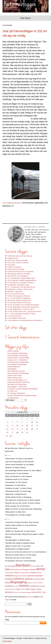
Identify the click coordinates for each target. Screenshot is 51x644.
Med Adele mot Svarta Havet (17, 384)
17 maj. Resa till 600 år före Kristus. (19, 303)
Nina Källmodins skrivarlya (16, 371)
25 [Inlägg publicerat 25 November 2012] (37, 429)
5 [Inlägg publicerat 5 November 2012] (8, 422)
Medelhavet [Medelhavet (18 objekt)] (10, 586)
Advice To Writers (13, 351)
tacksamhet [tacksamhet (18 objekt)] (36, 592)
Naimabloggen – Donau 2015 (17, 387)
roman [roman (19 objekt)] (18, 589)
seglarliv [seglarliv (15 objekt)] (33, 589)
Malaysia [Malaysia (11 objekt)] (30, 583)
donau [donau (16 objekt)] (13, 570)
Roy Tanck (30, 597)
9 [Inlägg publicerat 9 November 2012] (27, 422)
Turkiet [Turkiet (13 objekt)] (44, 592)
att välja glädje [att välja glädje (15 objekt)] (10, 566)
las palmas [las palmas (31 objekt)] (27, 579)
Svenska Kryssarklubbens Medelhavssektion (22, 396)
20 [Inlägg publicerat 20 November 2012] (12, 429)
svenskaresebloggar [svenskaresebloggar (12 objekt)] (25, 592)
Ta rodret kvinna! (13, 398)
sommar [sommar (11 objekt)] (16, 592)
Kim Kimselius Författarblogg (17, 364)
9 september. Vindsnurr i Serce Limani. (20, 289)
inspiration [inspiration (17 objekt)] (39, 576)
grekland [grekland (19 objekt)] (31, 576)
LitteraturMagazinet (14, 367)
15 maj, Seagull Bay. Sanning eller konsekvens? (23, 307)
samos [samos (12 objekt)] (23, 589)
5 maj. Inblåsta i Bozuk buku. (17, 318)
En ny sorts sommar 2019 (16, 294)
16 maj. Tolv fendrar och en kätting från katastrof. (23, 305)
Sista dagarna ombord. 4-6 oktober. (19, 274)
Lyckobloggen (12, 369)
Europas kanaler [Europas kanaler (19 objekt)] (29, 569)
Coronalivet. (11, 265)
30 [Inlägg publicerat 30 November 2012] (27, 433)
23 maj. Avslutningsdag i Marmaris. (19, 296)
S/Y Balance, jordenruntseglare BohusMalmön (23, 389)
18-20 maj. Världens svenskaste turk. (20, 300)
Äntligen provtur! (13, 258)
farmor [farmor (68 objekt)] (41, 569)
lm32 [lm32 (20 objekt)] (42, 579)
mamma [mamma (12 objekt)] (35, 583)
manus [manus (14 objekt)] (40, 583)
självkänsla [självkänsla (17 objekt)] (9, 592)
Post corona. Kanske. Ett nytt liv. (18, 263)
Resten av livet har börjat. (16, 269)
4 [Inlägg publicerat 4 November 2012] (37, 419)
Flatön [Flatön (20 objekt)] (17, 573)
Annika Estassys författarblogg (17, 356)
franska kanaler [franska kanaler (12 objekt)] (24, 573)
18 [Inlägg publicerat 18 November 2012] (37, 426)
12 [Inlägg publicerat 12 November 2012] (7, 426)
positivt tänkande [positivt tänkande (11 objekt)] (10, 589)
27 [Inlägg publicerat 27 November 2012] (12, 433)
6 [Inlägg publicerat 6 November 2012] (12, 422)
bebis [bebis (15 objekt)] (38, 566)
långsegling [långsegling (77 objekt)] (18, 582)
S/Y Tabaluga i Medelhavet (16, 393)
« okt (7, 436)
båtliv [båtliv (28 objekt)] (8, 569)
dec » (11, 436)
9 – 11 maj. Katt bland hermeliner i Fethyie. (22, 314)
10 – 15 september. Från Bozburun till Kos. (21, 287)
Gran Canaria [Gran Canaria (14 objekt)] (23, 576)
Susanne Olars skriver (15, 376)
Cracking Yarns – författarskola (18, 360)
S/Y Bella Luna (12, 391)
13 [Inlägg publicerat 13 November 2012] (12, 426)
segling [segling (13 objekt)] (39, 589)
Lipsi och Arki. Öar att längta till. (18, 276)
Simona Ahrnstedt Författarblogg (18, 373)
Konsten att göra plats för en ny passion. (21, 272)
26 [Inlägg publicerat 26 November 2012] (7, 433)
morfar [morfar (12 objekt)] (17, 586)
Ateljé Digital (7, 641)
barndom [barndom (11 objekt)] (33, 566)
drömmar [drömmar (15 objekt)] (19, 570)
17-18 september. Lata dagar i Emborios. (21, 283)
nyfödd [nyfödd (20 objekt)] (32, 586)
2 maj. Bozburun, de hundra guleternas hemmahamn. (25, 320)
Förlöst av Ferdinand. (14, 267)
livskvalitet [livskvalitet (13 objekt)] (36, 579)
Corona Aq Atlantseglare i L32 (17, 380)
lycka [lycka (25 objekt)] (7, 582)
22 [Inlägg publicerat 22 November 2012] (22, 429)
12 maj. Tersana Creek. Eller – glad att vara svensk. (24, 312)
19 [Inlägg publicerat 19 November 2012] (7, 429)
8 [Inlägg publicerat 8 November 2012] (22, 422)
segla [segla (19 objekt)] (28, 589)
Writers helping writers (15, 378)
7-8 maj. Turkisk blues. (15, 316)
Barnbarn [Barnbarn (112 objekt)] (23, 565)
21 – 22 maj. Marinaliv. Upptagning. (19, 298)
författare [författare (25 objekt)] (9, 576)
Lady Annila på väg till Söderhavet (19, 382)
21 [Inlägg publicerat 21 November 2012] (17, 429)
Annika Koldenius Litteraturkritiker (18, 358)
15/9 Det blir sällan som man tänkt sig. (20, 256)
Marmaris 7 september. (15, 292)
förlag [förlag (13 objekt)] (16, 576)
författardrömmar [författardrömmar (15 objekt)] (36, 573)
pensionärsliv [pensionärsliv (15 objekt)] (40, 586)
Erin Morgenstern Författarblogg (18, 362)
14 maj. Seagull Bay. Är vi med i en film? (21, 309)
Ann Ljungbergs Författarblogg (17, 353)
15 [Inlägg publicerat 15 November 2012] (22, 426)
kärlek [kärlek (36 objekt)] (18, 579)
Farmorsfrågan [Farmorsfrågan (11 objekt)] (9, 573)
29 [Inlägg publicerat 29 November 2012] (22, 433)
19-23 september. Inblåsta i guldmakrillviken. (22, 280)
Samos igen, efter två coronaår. (18, 260)
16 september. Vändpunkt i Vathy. (18, 285)
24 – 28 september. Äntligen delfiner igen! (21, 278)
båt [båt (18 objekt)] (42, 566)
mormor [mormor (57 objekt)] (24, 586)
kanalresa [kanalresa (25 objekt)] (10, 579)
